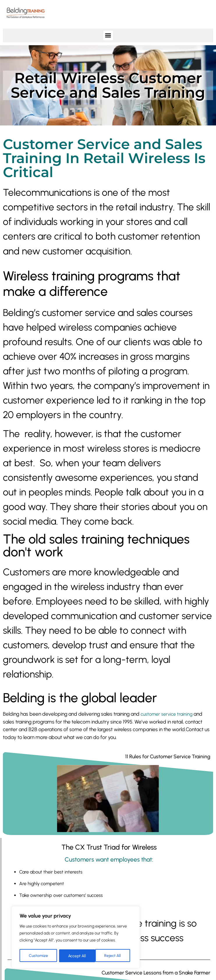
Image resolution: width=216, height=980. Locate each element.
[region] (76, 938)
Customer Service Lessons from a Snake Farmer (156, 973)
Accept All (114, 956)
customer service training (167, 714)
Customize (38, 956)
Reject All (76, 956)
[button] (108, 35)
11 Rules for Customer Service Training (168, 756)
